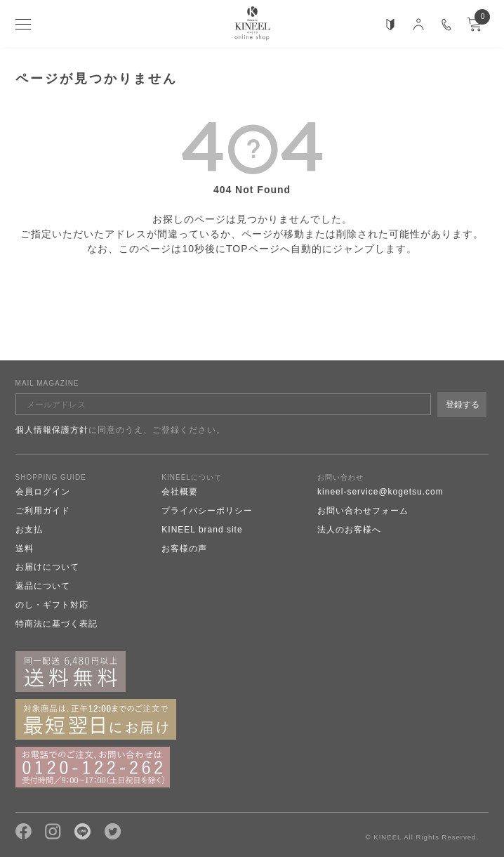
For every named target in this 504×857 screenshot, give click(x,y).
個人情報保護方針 (52, 430)
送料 (25, 549)
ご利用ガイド (43, 511)
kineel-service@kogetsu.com (380, 492)
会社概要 (180, 492)
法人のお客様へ (349, 530)
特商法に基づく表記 (57, 624)
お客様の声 (184, 549)
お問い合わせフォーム (363, 511)
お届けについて (47, 567)
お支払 (29, 530)
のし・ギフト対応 (52, 605)
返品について (43, 586)
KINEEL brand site (202, 530)
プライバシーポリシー (207, 511)
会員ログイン (43, 492)
